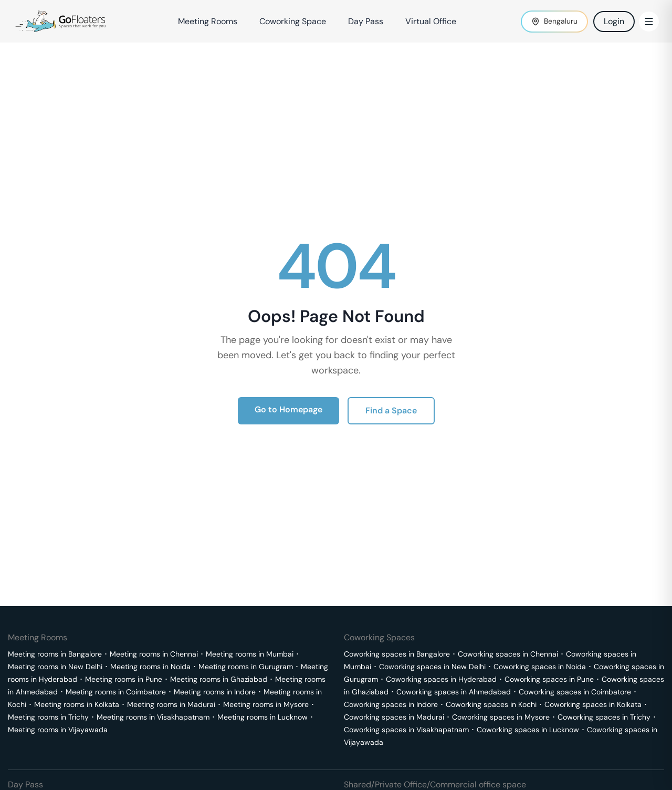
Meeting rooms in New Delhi (55, 667)
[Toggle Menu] (649, 22)
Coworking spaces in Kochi (491, 704)
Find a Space (391, 410)
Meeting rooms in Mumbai (250, 654)
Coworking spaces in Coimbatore (575, 692)
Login (614, 21)
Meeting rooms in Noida (150, 667)
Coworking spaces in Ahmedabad (454, 692)
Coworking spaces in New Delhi (432, 667)
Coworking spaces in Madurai (394, 717)
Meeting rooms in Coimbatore (116, 692)
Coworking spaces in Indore (391, 704)
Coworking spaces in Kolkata (593, 704)
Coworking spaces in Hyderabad (441, 679)
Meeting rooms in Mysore (266, 704)
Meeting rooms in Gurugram (246, 667)
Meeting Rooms (208, 21)
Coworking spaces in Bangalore (397, 654)
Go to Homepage (288, 409)
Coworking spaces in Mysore (501, 717)
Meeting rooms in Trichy (48, 717)
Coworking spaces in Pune (549, 679)
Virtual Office (431, 21)
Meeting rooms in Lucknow (262, 717)
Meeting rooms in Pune (124, 679)
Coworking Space (293, 21)
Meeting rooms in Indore (215, 692)
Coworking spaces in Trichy (604, 717)
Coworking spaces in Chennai (508, 654)
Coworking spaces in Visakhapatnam (406, 730)
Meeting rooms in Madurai (171, 704)
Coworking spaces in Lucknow (528, 730)
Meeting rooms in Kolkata (77, 704)
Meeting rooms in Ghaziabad (219, 679)
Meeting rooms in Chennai (154, 654)
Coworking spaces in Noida (540, 667)
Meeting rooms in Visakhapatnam (153, 717)
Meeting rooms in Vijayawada (58, 730)
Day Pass (366, 21)
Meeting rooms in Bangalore (55, 654)
